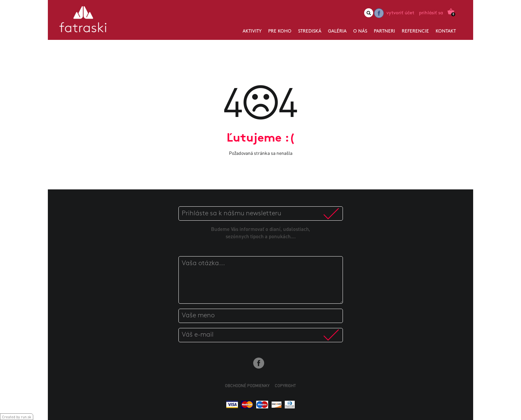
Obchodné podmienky (247, 386)
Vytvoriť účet (400, 13)
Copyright (285, 386)
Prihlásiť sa (431, 13)
